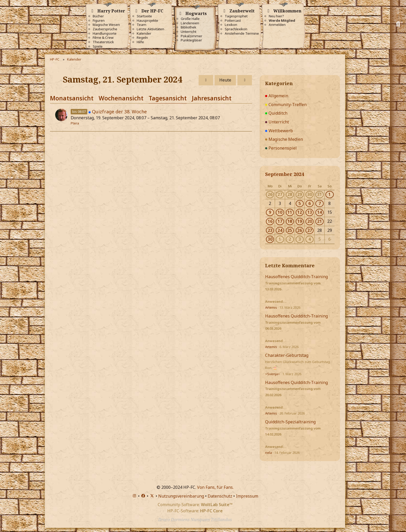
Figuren (99, 21)
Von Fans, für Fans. (215, 487)
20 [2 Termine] (310, 221)
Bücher (98, 16)
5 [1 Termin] (300, 203)
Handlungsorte (105, 34)
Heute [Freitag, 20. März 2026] (225, 80)
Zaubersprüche (105, 29)
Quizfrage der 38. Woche (119, 112)
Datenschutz (220, 496)
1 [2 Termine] (280, 239)
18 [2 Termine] (290, 221)
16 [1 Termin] (270, 221)
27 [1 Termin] (280, 194)
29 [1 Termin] (300, 194)
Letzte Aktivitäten (150, 29)
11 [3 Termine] (290, 212)
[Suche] (398, 24)
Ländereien (190, 23)
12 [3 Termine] (300, 212)
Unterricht (189, 32)
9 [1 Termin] (270, 212)
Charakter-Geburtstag (287, 355)
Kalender (144, 34)
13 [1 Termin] (310, 212)
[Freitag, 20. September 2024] (206, 80)
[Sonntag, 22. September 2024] (245, 80)
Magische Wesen (106, 25)
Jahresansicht (212, 98)
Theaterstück (103, 42)
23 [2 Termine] (270, 230)
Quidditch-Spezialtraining (290, 422)
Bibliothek (189, 27)
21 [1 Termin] (320, 221)
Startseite (144, 16)
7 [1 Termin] (320, 203)
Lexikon (231, 25)
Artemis (271, 307)
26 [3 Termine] (300, 230)
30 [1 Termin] (310, 194)
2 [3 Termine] (290, 239)
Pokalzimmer (191, 36)
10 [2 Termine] (280, 212)
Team (142, 25)
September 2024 (285, 174)
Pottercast (233, 21)
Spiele (98, 46)
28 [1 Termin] (290, 194)
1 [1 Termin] (329, 194)
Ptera (75, 123)
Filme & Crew (103, 38)
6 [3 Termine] (310, 203)
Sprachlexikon (236, 29)
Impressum (247, 496)
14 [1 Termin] (320, 212)
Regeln (142, 38)
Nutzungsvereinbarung (181, 496)
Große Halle (190, 19)
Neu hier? (276, 16)
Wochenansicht (121, 98)
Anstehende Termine (242, 34)
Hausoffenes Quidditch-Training (296, 277)
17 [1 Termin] (280, 221)
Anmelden (277, 25)
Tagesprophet (236, 16)
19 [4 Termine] (300, 221)
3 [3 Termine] (300, 239)
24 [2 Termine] (280, 230)
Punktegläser (191, 40)
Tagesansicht (168, 98)
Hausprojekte (147, 21)
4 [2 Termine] (310, 239)
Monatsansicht (72, 98)
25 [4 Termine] (290, 230)
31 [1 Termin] (320, 194)
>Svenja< (273, 374)
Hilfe (140, 42)
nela (269, 453)
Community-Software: (195, 505)
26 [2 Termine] (270, 194)
